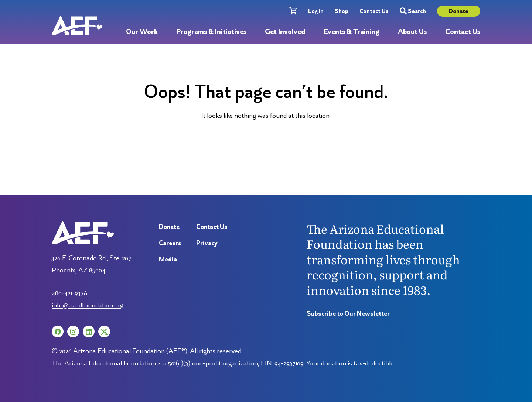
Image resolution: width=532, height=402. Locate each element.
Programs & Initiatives (211, 32)
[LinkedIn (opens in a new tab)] (89, 331)
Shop (342, 11)
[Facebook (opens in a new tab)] (58, 331)
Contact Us (374, 11)
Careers (170, 243)
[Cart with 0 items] (293, 11)
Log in (316, 11)
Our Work (142, 32)
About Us (412, 32)
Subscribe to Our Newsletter (348, 313)
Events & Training (352, 32)
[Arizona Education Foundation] (77, 25)
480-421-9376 (69, 293)
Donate (459, 11)
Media (168, 259)
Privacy (207, 243)
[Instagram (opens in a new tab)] (73, 331)
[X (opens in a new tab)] (104, 331)
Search (413, 11)
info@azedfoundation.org (88, 305)
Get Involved (285, 32)
